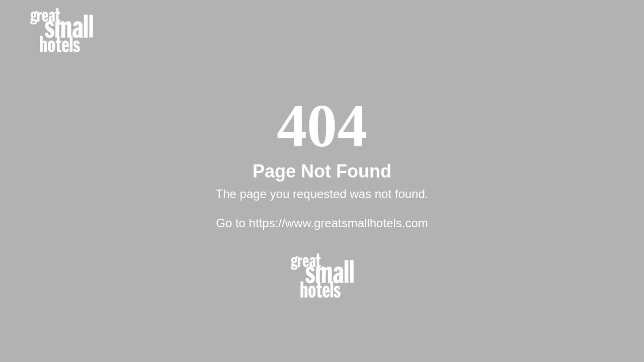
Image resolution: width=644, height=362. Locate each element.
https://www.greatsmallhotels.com (339, 223)
